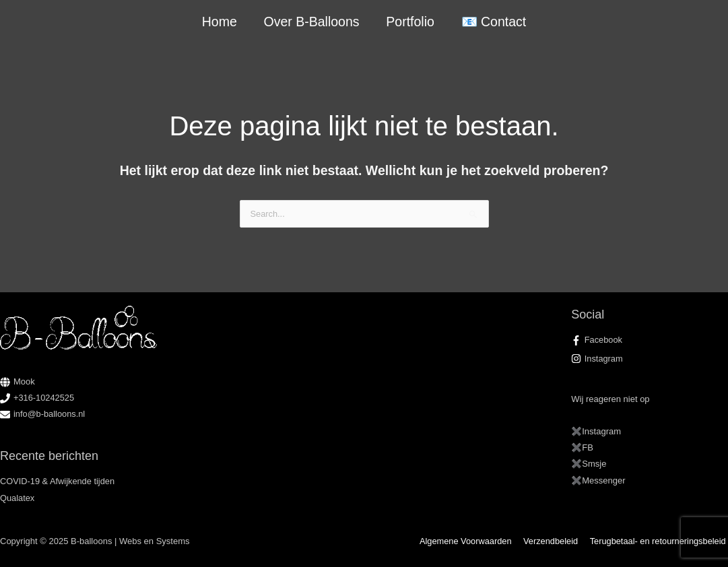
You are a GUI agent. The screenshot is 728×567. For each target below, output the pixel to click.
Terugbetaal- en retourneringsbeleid (659, 541)
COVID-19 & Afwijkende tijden (58, 481)
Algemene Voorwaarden (470, 541)
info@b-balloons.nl (50, 414)
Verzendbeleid (553, 541)
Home (220, 22)
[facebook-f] (650, 340)
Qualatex (18, 498)
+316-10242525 (44, 398)
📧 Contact (493, 22)
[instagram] (650, 359)
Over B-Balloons (312, 22)
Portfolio (410, 22)
